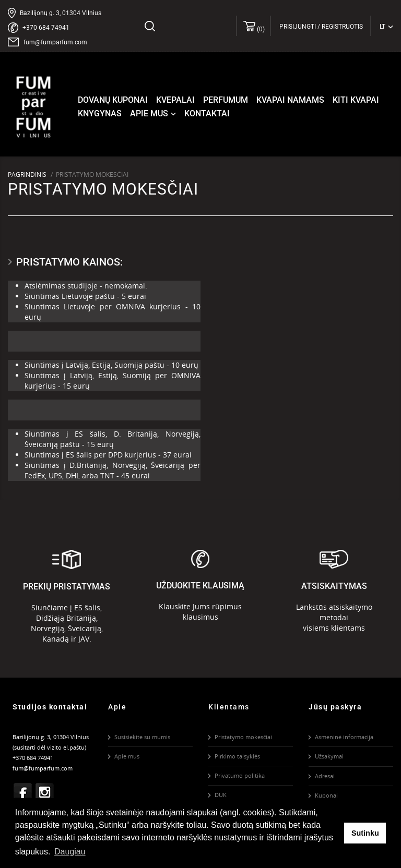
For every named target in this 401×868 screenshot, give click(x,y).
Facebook (23, 792)
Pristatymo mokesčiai (243, 737)
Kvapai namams (290, 100)
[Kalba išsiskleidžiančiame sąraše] (386, 27)
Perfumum (226, 100)
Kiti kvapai (356, 100)
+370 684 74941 (46, 28)
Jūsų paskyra (335, 707)
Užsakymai (329, 756)
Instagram (45, 792)
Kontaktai (207, 113)
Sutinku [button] (365, 833)
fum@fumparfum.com (55, 42)
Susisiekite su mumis (142, 737)
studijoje (82, 286)
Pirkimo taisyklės (237, 756)
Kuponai (326, 795)
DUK (221, 795)
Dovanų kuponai (113, 100)
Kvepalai (175, 100)
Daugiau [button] (70, 852)
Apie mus (154, 114)
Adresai (325, 776)
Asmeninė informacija (344, 737)
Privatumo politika (240, 775)
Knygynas (100, 113)
